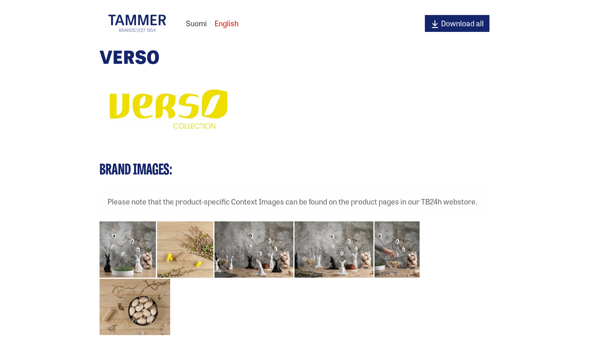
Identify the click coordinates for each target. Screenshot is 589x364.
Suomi (196, 23)
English (227, 23)
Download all (457, 23)
